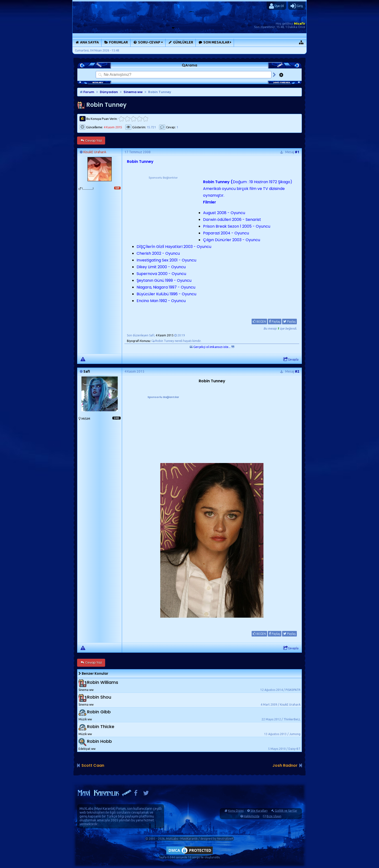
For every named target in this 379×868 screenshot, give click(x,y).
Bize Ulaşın (274, 816)
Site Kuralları (259, 811)
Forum (87, 92)
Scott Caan (93, 765)
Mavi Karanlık (105, 809)
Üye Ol (276, 6)
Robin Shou (99, 697)
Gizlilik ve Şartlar (286, 811)
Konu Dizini (236, 811)
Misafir (300, 23)
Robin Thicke (101, 727)
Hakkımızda (251, 816)
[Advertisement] (163, 210)
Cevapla (291, 359)
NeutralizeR (225, 839)
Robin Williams (103, 682)
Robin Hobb (99, 741)
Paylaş (275, 321)
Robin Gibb (99, 712)
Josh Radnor (285, 765)
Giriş (297, 6)
